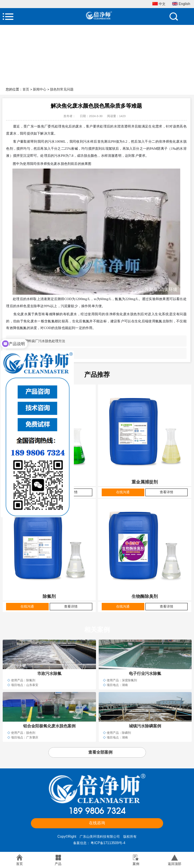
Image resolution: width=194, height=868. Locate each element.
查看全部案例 (100, 752)
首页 (26, 89)
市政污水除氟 (49, 674)
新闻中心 (40, 89)
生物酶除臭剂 (145, 596)
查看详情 (166, 492)
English (181, 4)
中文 (159, 4)
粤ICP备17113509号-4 (108, 843)
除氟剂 (49, 596)
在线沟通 (123, 492)
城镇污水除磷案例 (145, 726)
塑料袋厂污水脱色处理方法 (45, 341)
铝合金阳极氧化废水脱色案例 (49, 726)
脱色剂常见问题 (62, 89)
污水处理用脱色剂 (38, 353)
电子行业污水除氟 (145, 674)
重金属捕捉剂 (145, 482)
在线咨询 (97, 823)
